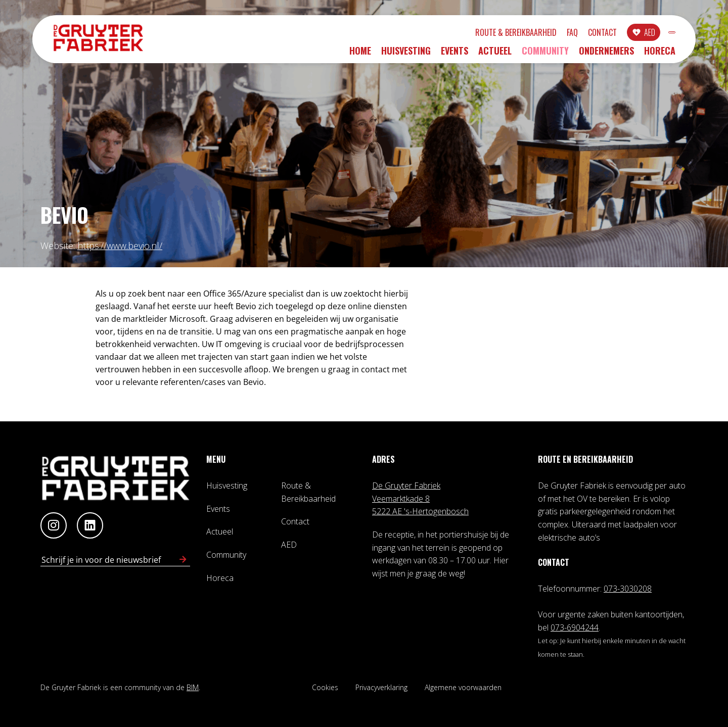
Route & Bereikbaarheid (461, 34)
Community (545, 54)
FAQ (518, 34)
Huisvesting (406, 54)
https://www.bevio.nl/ (120, 246)
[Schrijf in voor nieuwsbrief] (183, 560)
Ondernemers (606, 54)
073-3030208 (628, 589)
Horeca (660, 54)
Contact (548, 34)
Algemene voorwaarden (463, 687)
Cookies (325, 687)
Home (360, 54)
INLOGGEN (645, 34)
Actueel (495, 54)
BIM (193, 687)
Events (454, 54)
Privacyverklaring (381, 687)
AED (595, 34)
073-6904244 (575, 627)
